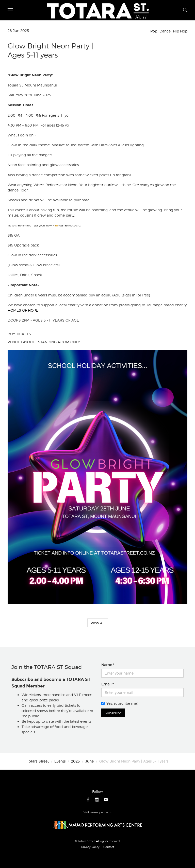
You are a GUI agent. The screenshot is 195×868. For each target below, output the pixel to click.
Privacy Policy (90, 847)
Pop (154, 31)
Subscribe (113, 713)
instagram (97, 800)
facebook (88, 800)
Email (106, 684)
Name (107, 665)
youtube (106, 800)
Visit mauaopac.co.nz (98, 812)
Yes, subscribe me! (119, 703)
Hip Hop (180, 31)
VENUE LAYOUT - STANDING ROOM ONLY (44, 342)
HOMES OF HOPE (23, 310)
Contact (109, 847)
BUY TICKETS (19, 334)
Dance (165, 31)
